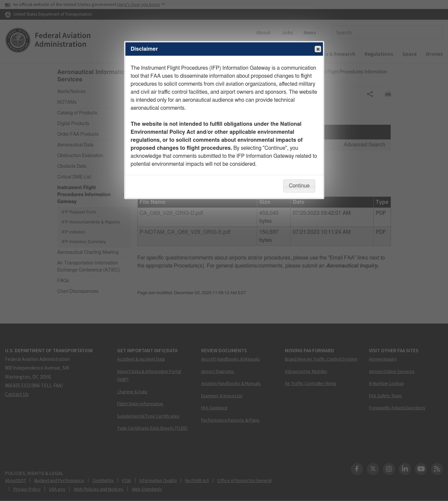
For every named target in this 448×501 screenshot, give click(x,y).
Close (318, 49)
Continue (299, 186)
